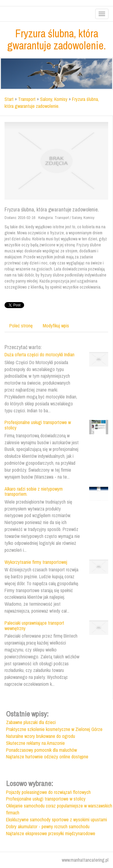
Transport (27, 99)
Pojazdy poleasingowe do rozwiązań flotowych (48, 792)
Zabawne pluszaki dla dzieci (31, 722)
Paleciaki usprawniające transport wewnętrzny (34, 626)
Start (9, 99)
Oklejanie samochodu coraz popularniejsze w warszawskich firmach (59, 809)
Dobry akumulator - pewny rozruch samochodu (48, 826)
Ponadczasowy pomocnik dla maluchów (41, 750)
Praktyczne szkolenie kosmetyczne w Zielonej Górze (54, 729)
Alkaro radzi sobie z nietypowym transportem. (34, 492)
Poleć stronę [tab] (21, 326)
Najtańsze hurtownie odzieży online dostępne (47, 757)
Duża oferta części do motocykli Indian (39, 354)
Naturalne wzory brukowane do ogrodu (41, 736)
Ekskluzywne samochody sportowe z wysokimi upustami (56, 820)
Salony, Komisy (54, 99)
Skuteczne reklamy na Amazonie (35, 743)
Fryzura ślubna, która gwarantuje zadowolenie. (52, 103)
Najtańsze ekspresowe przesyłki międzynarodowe (51, 833)
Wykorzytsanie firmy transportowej (36, 562)
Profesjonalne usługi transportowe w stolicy (38, 425)
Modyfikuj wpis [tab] (56, 326)
